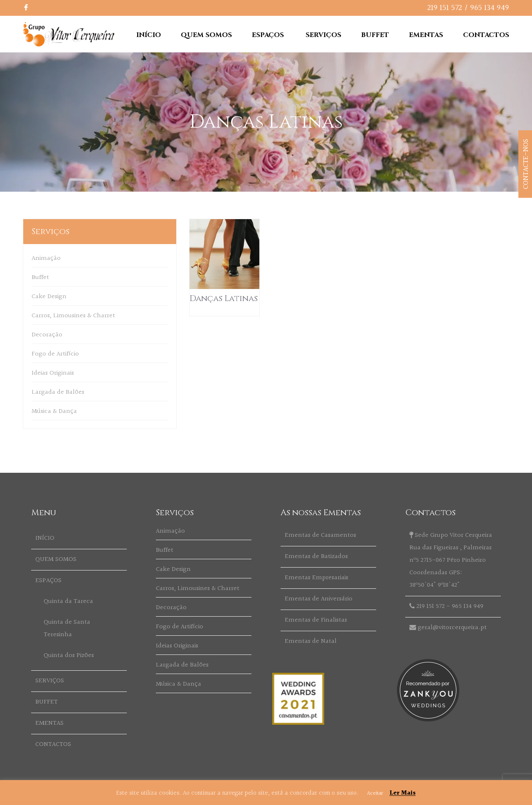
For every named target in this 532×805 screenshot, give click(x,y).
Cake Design (49, 297)
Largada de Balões (58, 392)
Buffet (40, 278)
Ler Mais (403, 793)
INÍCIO (149, 35)
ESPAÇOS (268, 35)
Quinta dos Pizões (69, 656)
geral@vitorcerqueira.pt (452, 628)
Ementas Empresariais (316, 578)
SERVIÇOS (323, 35)
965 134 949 (490, 8)
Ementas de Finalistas (316, 620)
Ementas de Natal (311, 641)
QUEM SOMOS (206, 35)
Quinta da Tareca (68, 601)
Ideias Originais (53, 373)
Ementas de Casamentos (320, 535)
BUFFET (375, 35)
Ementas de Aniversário (319, 599)
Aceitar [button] (375, 793)
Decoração (47, 335)
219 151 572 (445, 8)
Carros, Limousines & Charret (73, 316)
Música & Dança (54, 411)
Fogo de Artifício (55, 354)
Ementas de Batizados (316, 557)
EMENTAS (426, 35)
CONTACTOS (486, 35)
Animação (46, 258)
